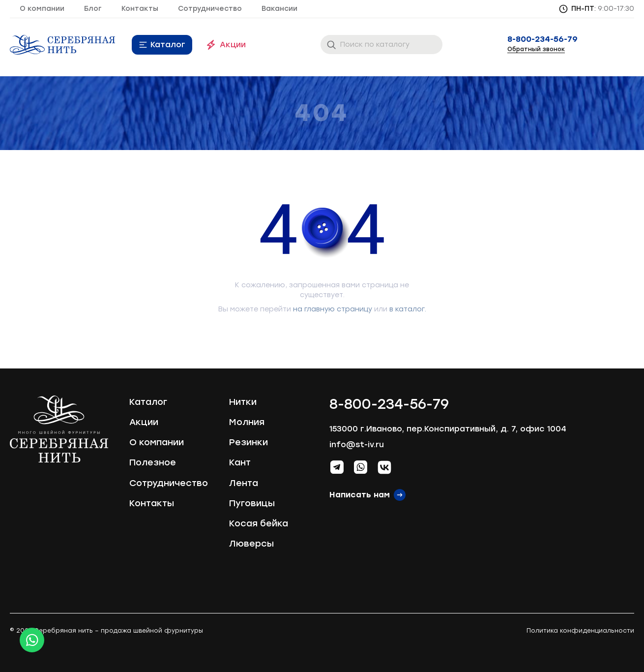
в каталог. (408, 309)
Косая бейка (259, 523)
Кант (240, 462)
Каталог (168, 45)
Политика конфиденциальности (580, 631)
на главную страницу (333, 309)
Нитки (243, 402)
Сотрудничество (210, 9)
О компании (42, 9)
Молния (247, 422)
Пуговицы (252, 503)
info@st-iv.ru (357, 444)
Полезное (153, 462)
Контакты (140, 9)
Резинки (249, 442)
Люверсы (251, 544)
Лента (244, 483)
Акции (233, 45)
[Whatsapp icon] (32, 640)
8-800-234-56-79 (542, 39)
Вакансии (279, 9)
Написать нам (360, 495)
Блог (93, 9)
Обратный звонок (536, 49)
